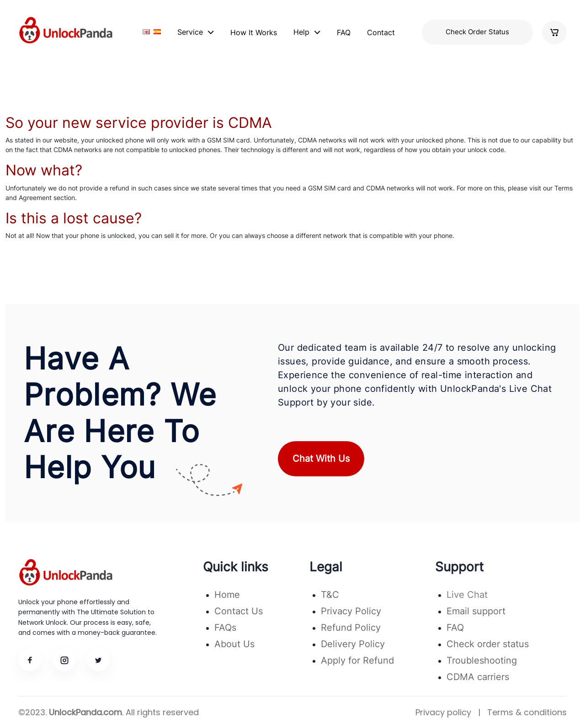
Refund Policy (351, 628)
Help (301, 32)
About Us (234, 644)
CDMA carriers (478, 677)
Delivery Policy (353, 644)
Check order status (488, 644)
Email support (476, 611)
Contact (381, 32)
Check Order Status (477, 32)
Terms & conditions (527, 712)
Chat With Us (321, 459)
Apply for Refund (357, 660)
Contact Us (239, 611)
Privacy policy (443, 712)
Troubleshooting (482, 660)
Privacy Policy (351, 611)
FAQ (344, 32)
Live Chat (467, 595)
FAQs (225, 628)
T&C (330, 595)
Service (190, 32)
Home (227, 595)
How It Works (254, 32)
